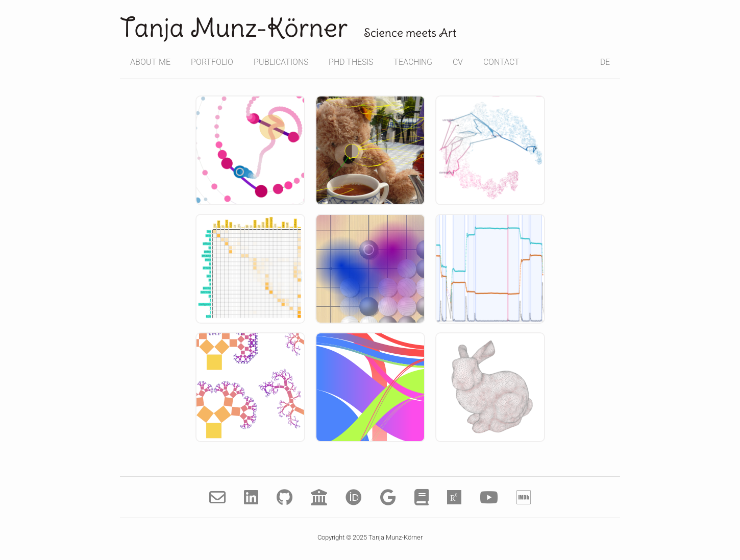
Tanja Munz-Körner (234, 28)
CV (458, 62)
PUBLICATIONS (281, 62)
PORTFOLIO (212, 62)
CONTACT (501, 62)
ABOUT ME (150, 62)
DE (605, 62)
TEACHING (413, 62)
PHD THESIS (351, 62)
